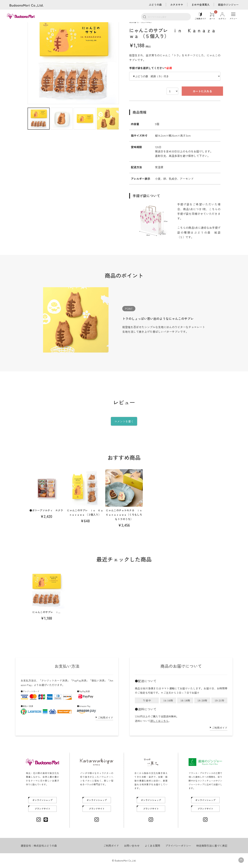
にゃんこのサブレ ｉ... (46, 612)
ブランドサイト (42, 809)
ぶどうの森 (155, 5)
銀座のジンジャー (228, 5)
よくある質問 (152, 846)
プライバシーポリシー (178, 846)
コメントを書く (124, 421)
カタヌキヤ (177, 5)
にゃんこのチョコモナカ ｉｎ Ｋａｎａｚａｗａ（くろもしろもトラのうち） (125, 515)
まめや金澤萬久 (201, 5)
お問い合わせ (132, 846)
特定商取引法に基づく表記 (212, 846)
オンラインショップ (42, 800)
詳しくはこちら (159, 721)
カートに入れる (190, 91)
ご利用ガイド (105, 718)
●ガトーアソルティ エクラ (46, 510)
